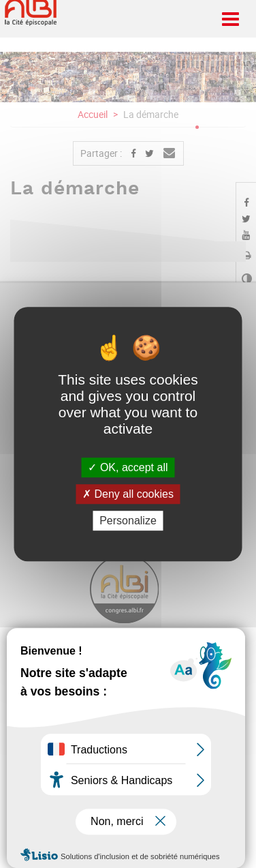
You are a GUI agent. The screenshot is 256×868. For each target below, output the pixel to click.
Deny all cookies (128, 494)
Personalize (128, 521)
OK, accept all (128, 467)
